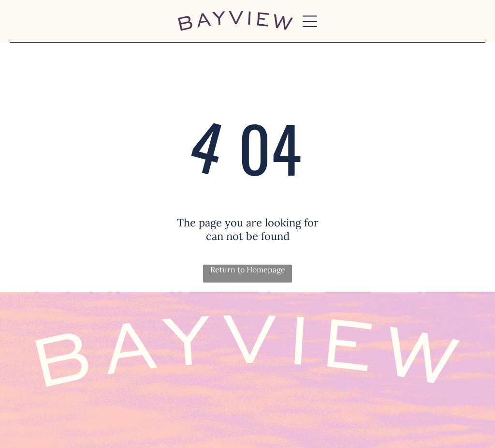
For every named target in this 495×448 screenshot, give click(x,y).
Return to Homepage (248, 269)
